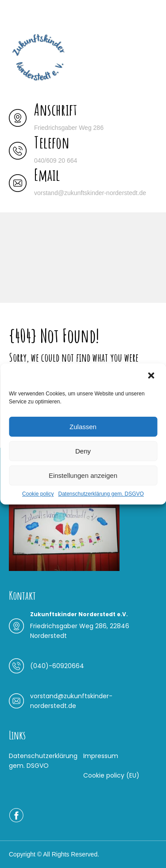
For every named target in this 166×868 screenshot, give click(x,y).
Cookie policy (38, 494)
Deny (83, 451)
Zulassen (83, 427)
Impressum (101, 756)
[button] (152, 375)
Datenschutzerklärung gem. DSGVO (101, 494)
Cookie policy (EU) (111, 775)
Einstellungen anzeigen (83, 475)
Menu (18, 15)
